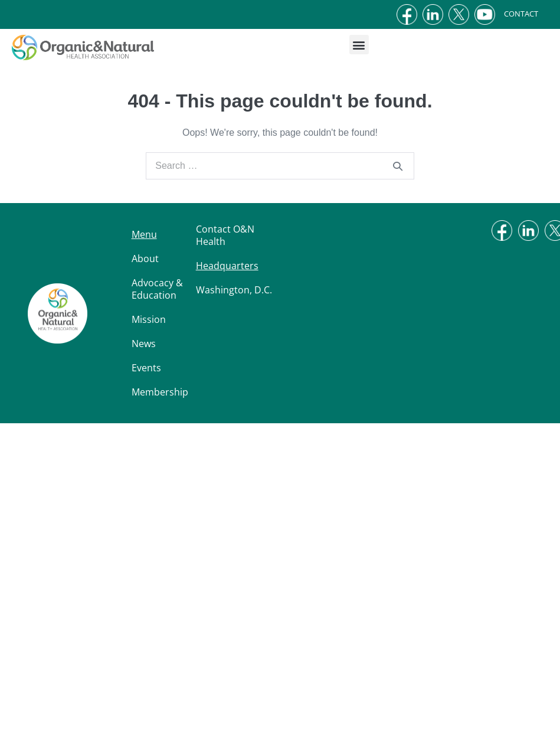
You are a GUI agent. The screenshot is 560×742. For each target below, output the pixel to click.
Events (146, 368)
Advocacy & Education (157, 289)
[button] (359, 45)
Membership (160, 392)
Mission (149, 319)
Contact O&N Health (225, 235)
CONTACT (530, 14)
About (145, 259)
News (144, 344)
